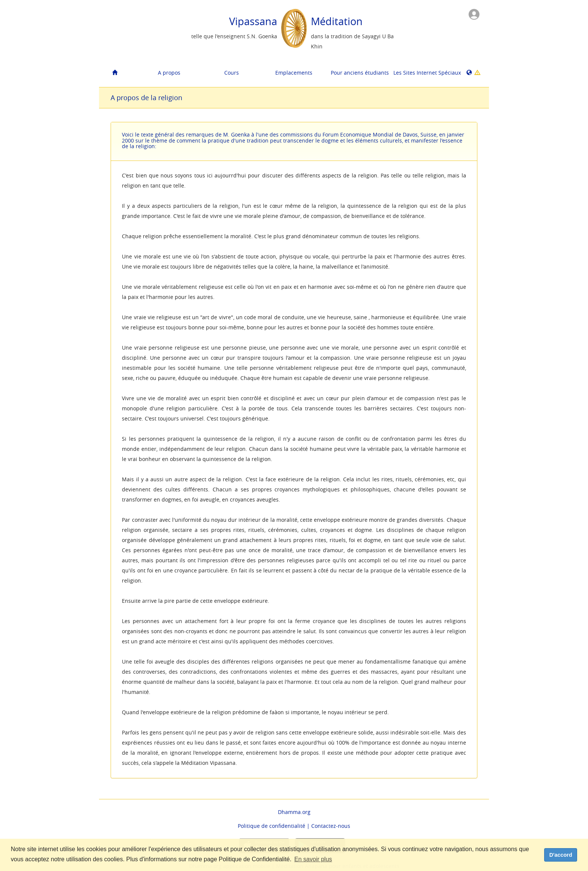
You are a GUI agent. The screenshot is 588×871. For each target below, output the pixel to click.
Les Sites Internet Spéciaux (422, 73)
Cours (232, 73)
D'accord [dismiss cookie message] (561, 855)
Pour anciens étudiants (359, 73)
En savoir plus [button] (313, 859)
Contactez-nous (331, 826)
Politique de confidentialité (271, 826)
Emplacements (294, 73)
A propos (169, 73)
